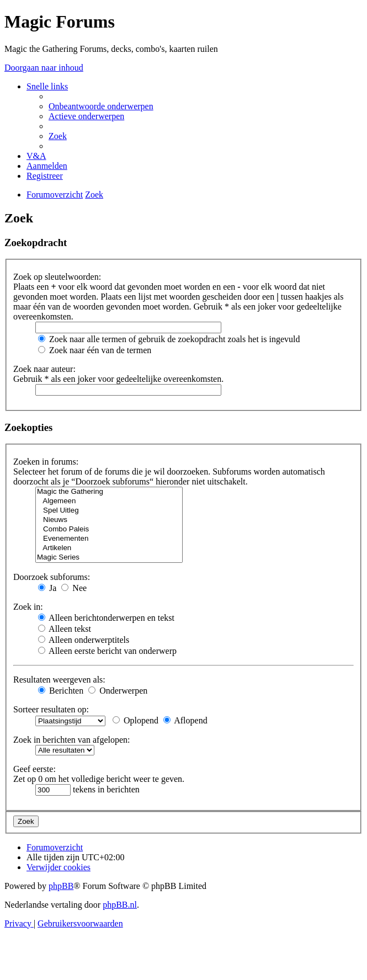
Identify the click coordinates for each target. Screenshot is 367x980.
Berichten (61, 691)
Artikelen (109, 548)
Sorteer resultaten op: (51, 709)
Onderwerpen (118, 691)
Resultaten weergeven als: (59, 680)
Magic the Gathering (109, 492)
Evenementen (109, 539)
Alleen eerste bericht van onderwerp (107, 651)
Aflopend (185, 720)
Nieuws (109, 520)
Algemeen (109, 501)
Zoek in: (28, 607)
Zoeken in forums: (46, 462)
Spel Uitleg (109, 511)
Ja (47, 588)
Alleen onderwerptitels (84, 640)
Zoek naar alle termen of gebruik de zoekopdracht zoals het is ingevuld (169, 339)
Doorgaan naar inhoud (44, 68)
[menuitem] (101, 106)
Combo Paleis (109, 529)
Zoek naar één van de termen (95, 350)
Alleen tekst (65, 629)
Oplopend (135, 720)
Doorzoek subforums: (52, 577)
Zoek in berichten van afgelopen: (71, 740)
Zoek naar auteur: (44, 369)
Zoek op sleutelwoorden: (57, 277)
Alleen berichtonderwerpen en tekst (106, 618)
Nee (74, 588)
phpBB (61, 886)
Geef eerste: (34, 769)
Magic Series (109, 558)
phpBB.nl (120, 905)
